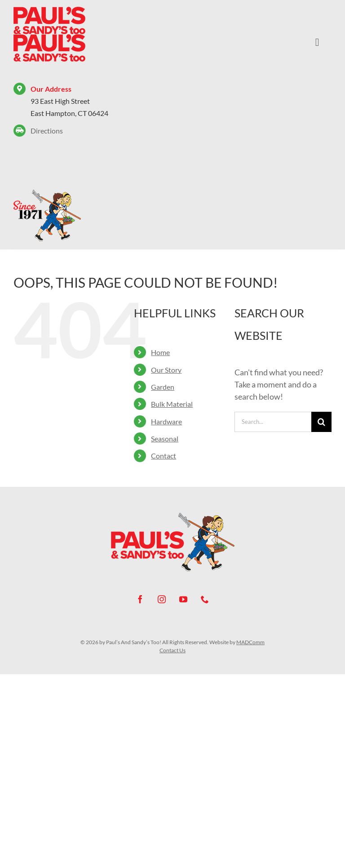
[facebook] (140, 599)
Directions (47, 131)
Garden (163, 387)
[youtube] (183, 599)
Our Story (166, 370)
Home (160, 352)
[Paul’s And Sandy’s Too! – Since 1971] (47, 193)
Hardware (166, 421)
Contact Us (172, 650)
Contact (164, 456)
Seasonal (165, 438)
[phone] (205, 599)
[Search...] (273, 422)
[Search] (321, 422)
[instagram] (162, 599)
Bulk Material (172, 404)
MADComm (250, 642)
